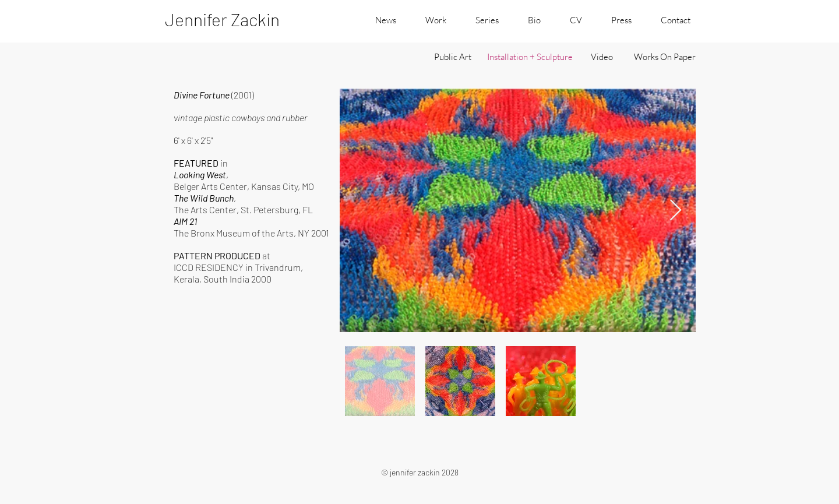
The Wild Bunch (204, 198)
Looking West (200, 175)
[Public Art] (452, 57)
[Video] (602, 57)
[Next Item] (676, 211)
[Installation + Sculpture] (530, 57)
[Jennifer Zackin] (237, 19)
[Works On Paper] (665, 57)
